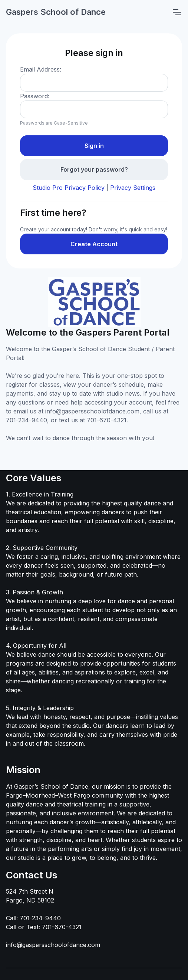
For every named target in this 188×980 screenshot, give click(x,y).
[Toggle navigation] (177, 12)
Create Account (94, 244)
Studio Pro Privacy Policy (69, 188)
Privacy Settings (133, 188)
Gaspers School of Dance (56, 12)
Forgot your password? (94, 169)
